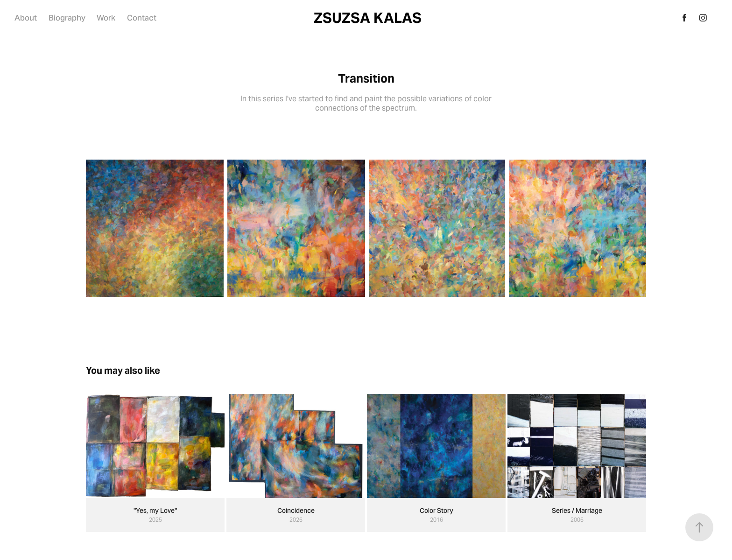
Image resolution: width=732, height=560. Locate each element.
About (26, 18)
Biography (67, 18)
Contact (142, 18)
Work (106, 18)
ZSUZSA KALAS (368, 18)
